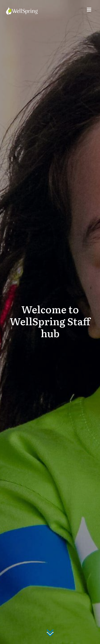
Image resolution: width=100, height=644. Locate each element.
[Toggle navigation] (89, 11)
